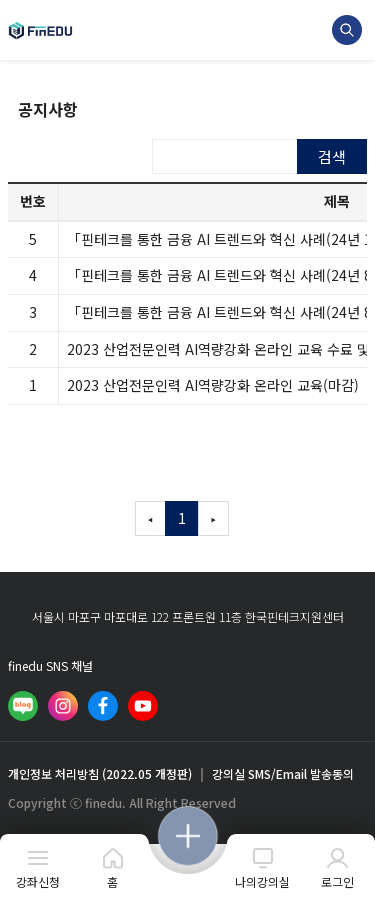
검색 (332, 156)
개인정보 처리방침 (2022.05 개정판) (100, 774)
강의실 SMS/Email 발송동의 (283, 774)
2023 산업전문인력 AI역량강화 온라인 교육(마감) (213, 385)
